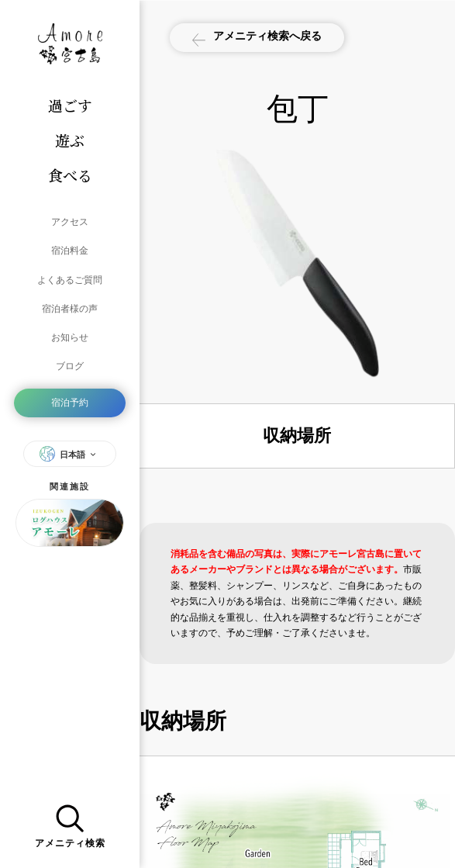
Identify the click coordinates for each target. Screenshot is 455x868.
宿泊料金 (70, 250)
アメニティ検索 (70, 825)
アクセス (70, 222)
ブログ (70, 361)
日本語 (70, 448)
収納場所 (297, 436)
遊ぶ (70, 140)
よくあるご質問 (70, 278)
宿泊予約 (70, 397)
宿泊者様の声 (70, 306)
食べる (70, 175)
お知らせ (70, 334)
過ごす (70, 105)
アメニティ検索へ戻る (259, 38)
